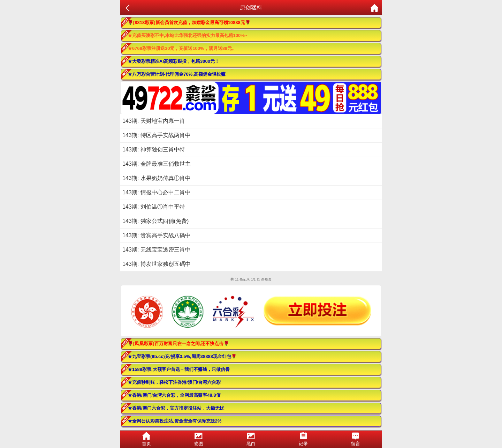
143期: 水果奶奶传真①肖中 (157, 178)
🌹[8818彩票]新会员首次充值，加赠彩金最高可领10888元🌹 (189, 23)
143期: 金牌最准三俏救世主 (157, 164)
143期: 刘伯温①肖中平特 (154, 207)
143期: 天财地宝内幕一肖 (154, 121)
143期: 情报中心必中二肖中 (157, 192)
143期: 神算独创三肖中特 (154, 150)
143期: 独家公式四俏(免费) (155, 221)
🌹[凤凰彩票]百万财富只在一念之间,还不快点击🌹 (178, 344)
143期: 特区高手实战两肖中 (157, 135)
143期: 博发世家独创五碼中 (157, 264)
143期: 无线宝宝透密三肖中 (157, 250)
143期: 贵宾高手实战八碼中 (157, 235)
